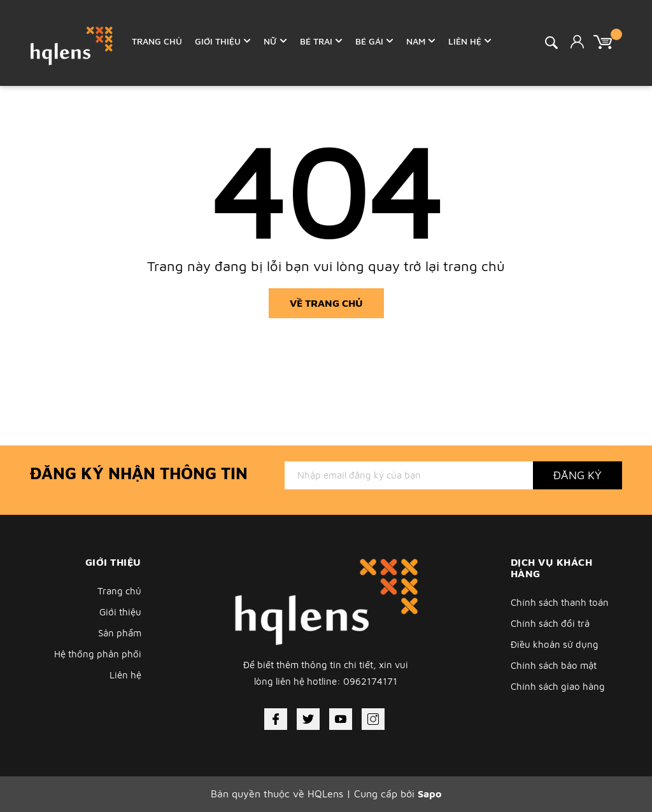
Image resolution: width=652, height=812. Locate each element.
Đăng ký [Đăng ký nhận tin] (578, 475)
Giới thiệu (120, 612)
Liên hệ (125, 675)
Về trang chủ (326, 303)
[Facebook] (276, 719)
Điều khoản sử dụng (555, 644)
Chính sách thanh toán (560, 602)
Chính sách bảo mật (554, 665)
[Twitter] (308, 719)
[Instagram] (373, 719)
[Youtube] (341, 719)
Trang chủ (119, 591)
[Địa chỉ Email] (409, 475)
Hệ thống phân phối (98, 654)
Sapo (429, 794)
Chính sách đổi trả (550, 623)
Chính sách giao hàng (558, 686)
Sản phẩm (120, 633)
